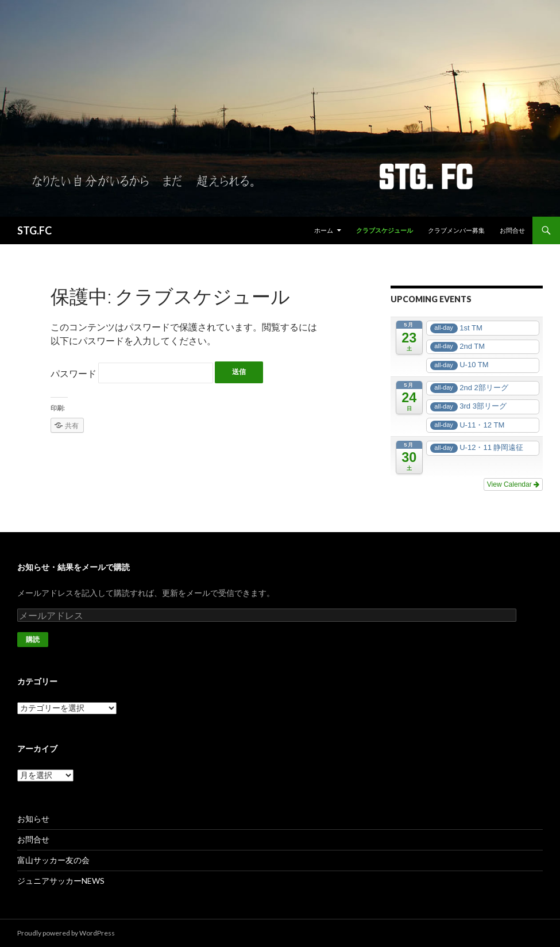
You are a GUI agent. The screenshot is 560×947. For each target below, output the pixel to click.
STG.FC (34, 230)
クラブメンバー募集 (456, 230)
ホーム (324, 230)
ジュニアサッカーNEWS (61, 881)
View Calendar (513, 484)
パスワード (132, 373)
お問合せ (512, 230)
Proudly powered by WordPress (66, 933)
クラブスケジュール (385, 230)
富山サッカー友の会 (53, 860)
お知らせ (33, 819)
